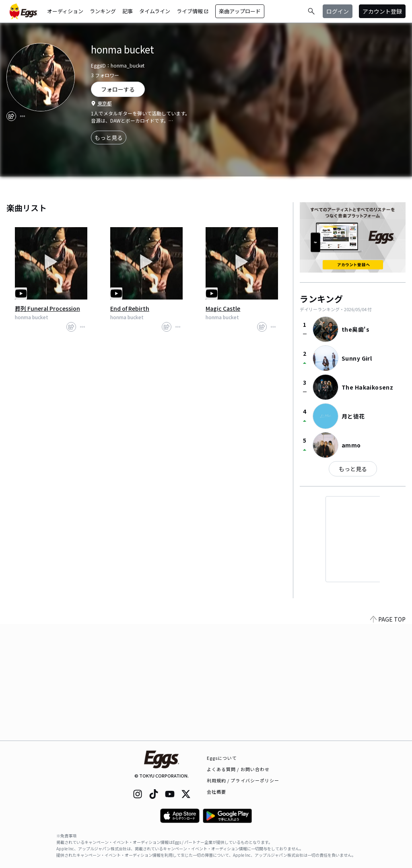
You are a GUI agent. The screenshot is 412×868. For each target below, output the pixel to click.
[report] (23, 116)
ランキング (103, 11)
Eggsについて (222, 758)
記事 (128, 11)
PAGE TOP (388, 736)
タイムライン (155, 11)
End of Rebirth (130, 308)
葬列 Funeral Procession (47, 308)
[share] (11, 116)
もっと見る (109, 137)
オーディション (65, 11)
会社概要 (216, 792)
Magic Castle (223, 308)
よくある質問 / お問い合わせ (238, 769)
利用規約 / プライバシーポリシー (243, 780)
